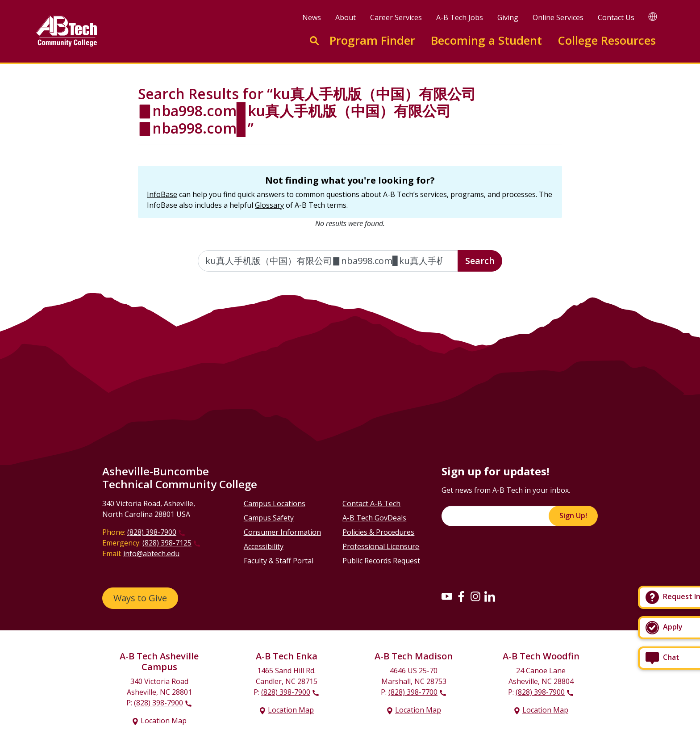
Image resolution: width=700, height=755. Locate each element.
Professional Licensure (381, 546)
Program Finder (372, 40)
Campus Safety (269, 518)
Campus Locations (275, 503)
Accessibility (264, 546)
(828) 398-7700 (413, 692)
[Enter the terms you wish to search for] (328, 261)
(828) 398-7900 (152, 532)
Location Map (164, 721)
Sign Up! (573, 516)
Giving (508, 17)
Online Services (558, 17)
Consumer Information (282, 532)
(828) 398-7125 (167, 543)
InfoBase (162, 194)
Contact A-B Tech (371, 503)
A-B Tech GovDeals (374, 518)
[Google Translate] (653, 16)
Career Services (396, 17)
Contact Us (616, 17)
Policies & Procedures (378, 532)
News (312, 17)
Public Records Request (381, 561)
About (346, 17)
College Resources (607, 40)
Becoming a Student (486, 40)
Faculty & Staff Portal (279, 561)
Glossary (269, 205)
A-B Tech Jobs (460, 17)
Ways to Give (140, 598)
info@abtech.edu (151, 554)
